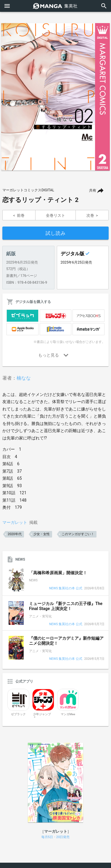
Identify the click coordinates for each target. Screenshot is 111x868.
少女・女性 (42, 534)
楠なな (24, 378)
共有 (93, 190)
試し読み (56, 233)
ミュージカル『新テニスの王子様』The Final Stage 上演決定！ (66, 606)
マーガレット (15, 522)
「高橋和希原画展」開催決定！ (58, 573)
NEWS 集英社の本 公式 (66, 589)
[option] (55, 97)
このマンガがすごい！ (78, 534)
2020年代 (15, 534)
